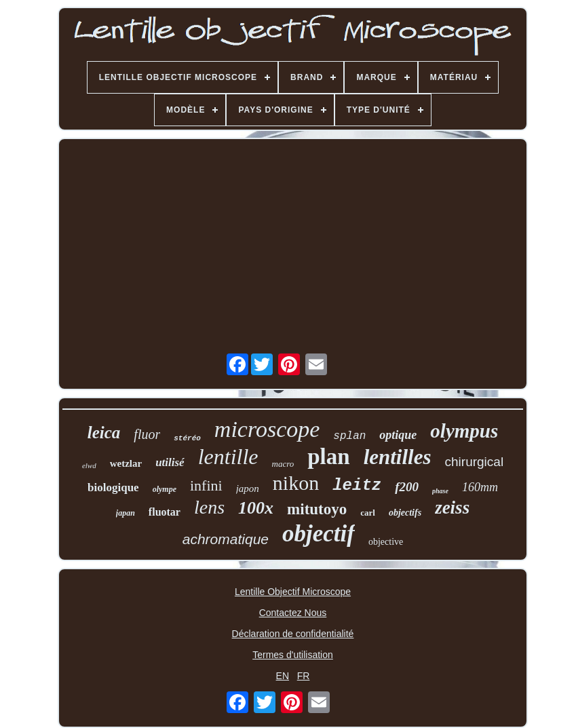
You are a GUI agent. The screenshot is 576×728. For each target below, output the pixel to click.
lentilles (398, 457)
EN (283, 676)
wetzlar (126, 463)
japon (248, 488)
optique (398, 435)
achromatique (226, 539)
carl (368, 513)
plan (328, 457)
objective (386, 542)
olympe (165, 489)
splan (349, 436)
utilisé (170, 462)
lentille (228, 457)
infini (206, 485)
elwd (89, 465)
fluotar (165, 512)
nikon (296, 483)
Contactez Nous (293, 613)
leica (104, 433)
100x (256, 508)
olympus (464, 431)
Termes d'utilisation (293, 655)
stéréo (187, 438)
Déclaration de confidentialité (293, 634)
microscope (267, 429)
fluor (147, 434)
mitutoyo (317, 509)
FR (304, 676)
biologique (113, 487)
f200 (407, 487)
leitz (357, 485)
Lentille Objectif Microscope (293, 592)
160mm (480, 487)
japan (126, 513)
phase (440, 491)
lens (209, 507)
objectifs (405, 513)
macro (283, 464)
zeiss (452, 507)
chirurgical (475, 462)
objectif (319, 534)
